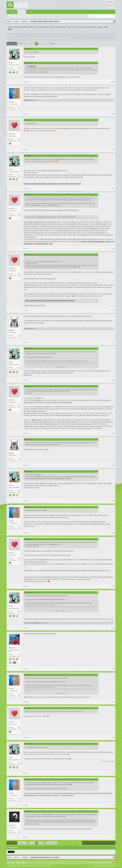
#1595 (113, 669)
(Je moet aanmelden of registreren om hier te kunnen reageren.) (99, 843)
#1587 (113, 342)
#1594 (113, 628)
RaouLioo (12, 825)
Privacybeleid (111, 866)
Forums (22, 12)
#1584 (113, 188)
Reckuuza (60, 38)
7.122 (19, 107)
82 (42, 43)
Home (98, 862)
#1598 (113, 773)
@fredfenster (32, 66)
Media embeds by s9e (44, 866)
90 (48, 43)
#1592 (113, 533)
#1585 (113, 248)
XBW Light (11, 862)
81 (40, 43)
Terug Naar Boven (106, 862)
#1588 (113, 380)
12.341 (19, 655)
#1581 (113, 82)
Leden (30, 12)
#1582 (113, 114)
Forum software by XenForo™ (22, 866)
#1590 (113, 465)
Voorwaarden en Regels (100, 866)
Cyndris (26, 623)
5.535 (19, 336)
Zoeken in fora (15, 16)
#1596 (113, 702)
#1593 (113, 586)
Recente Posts (27, 16)
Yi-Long (11, 102)
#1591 (113, 501)
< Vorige (21, 43)
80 (37, 44)
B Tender (27, 100)
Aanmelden (109, 2)
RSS (113, 862)
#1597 (113, 738)
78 (31, 43)
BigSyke (11, 330)
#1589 (113, 433)
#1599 (113, 805)
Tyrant (11, 63)
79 (34, 43)
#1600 (113, 837)
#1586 (113, 310)
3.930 (19, 139)
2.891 (19, 831)
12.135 (19, 68)
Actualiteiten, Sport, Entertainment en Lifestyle (32, 38)
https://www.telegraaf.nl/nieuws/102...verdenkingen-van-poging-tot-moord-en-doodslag (52, 184)
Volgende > (53, 43)
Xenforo (24, 862)
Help (93, 862)
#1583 (113, 149)
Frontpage (12, 12)
